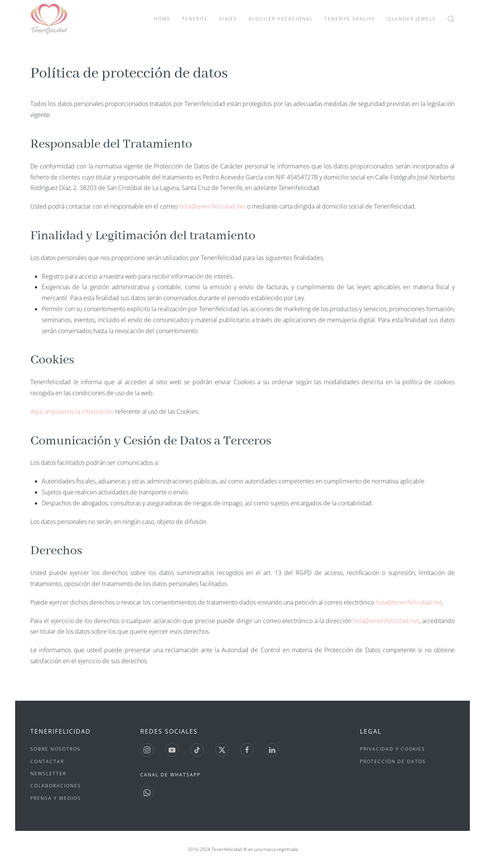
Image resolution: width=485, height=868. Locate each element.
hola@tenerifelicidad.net (212, 206)
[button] (451, 19)
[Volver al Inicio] (50, 19)
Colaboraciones (56, 786)
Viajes (228, 19)
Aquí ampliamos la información (73, 411)
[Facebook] (247, 750)
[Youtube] (172, 750)
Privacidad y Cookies (393, 749)
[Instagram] (147, 750)
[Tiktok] (197, 750)
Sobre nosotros (56, 749)
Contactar (47, 761)
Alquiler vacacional (281, 19)
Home (162, 19)
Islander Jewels (411, 19)
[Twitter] (222, 750)
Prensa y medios (56, 798)
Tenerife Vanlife (350, 19)
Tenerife (195, 19)
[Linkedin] (272, 750)
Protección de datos (393, 761)
